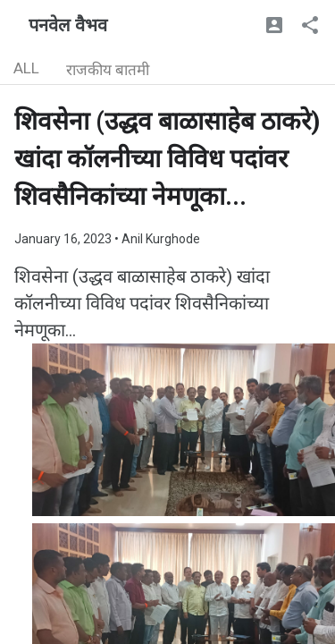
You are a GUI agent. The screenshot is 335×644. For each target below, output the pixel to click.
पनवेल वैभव (68, 25)
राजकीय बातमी (108, 70)
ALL (26, 68)
